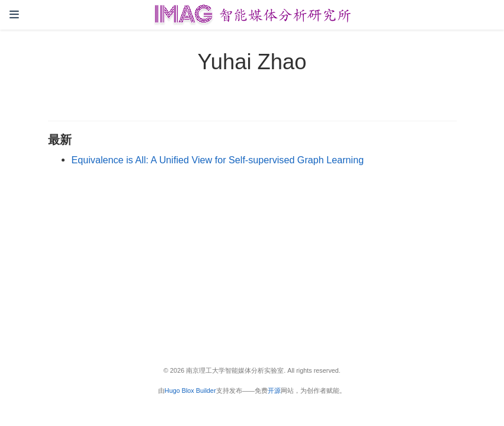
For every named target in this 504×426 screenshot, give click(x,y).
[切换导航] (14, 15)
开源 (274, 390)
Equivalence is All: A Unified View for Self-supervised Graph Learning (218, 160)
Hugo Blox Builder (190, 390)
